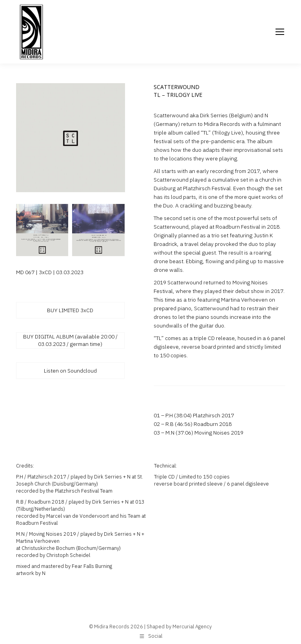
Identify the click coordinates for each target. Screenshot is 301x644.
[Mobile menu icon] (280, 32)
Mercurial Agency (192, 627)
